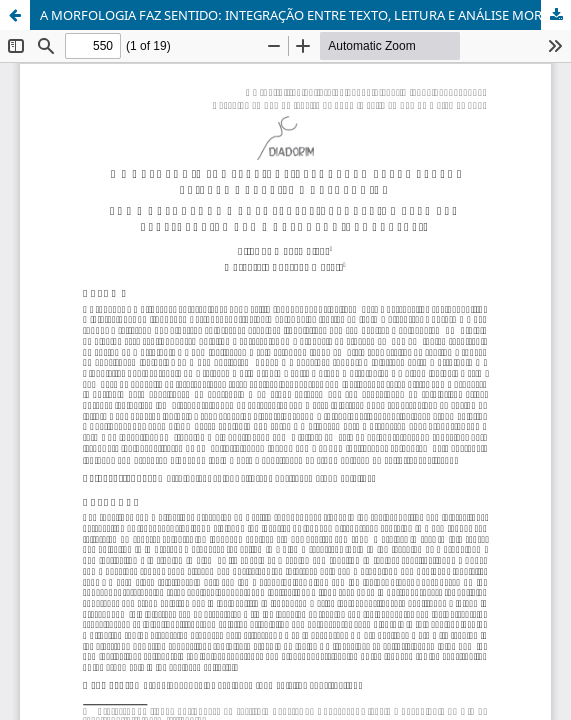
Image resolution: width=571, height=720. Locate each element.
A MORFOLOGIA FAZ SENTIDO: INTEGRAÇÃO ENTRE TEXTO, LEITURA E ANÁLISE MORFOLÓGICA (305, 15)
